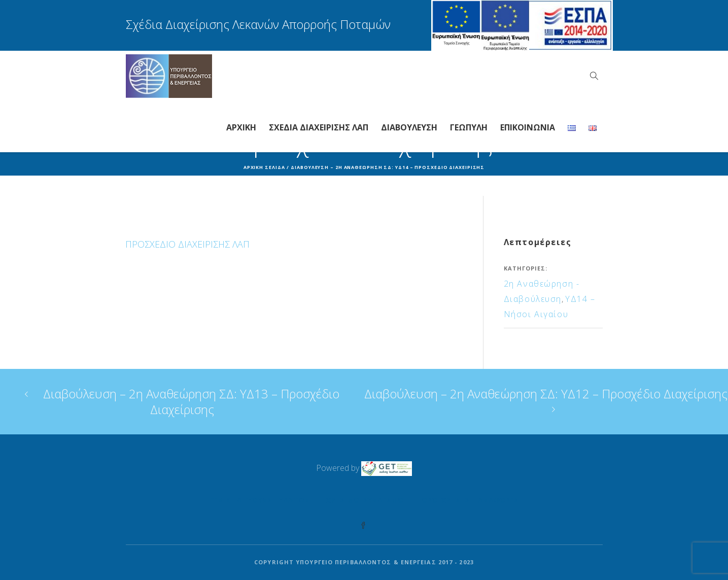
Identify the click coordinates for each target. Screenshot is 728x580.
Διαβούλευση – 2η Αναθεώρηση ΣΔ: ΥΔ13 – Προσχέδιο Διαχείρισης (191, 401)
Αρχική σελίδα (264, 167)
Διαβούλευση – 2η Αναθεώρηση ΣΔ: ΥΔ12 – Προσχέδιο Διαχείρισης (546, 394)
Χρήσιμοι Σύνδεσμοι (366, 500)
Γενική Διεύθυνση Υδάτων (260, 500)
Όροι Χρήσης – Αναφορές (470, 500)
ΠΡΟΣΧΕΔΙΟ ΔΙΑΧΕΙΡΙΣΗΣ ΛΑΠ (187, 244)
